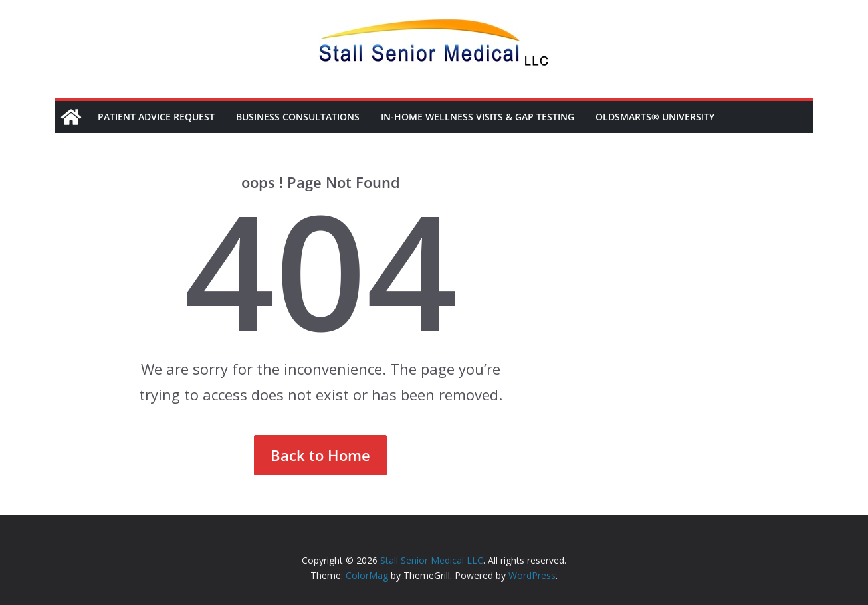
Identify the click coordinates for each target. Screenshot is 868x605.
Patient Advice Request (156, 117)
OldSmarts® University (655, 117)
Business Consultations (298, 117)
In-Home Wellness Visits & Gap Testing (478, 117)
